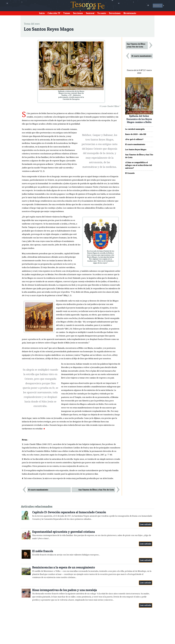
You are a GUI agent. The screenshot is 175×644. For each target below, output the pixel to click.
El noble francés (43, 551)
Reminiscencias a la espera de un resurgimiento (64, 567)
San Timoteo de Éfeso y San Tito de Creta (96, 490)
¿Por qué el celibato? (134, 139)
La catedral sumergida (135, 129)
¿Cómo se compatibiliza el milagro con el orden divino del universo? (139, 165)
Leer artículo (146, 524)
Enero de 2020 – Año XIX (136, 134)
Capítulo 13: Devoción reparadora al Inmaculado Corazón (69, 512)
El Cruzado (130, 173)
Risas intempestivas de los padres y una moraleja (65, 590)
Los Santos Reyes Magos (136, 149)
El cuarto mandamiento (38, 490)
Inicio (42, 13)
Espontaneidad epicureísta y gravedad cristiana (64, 532)
